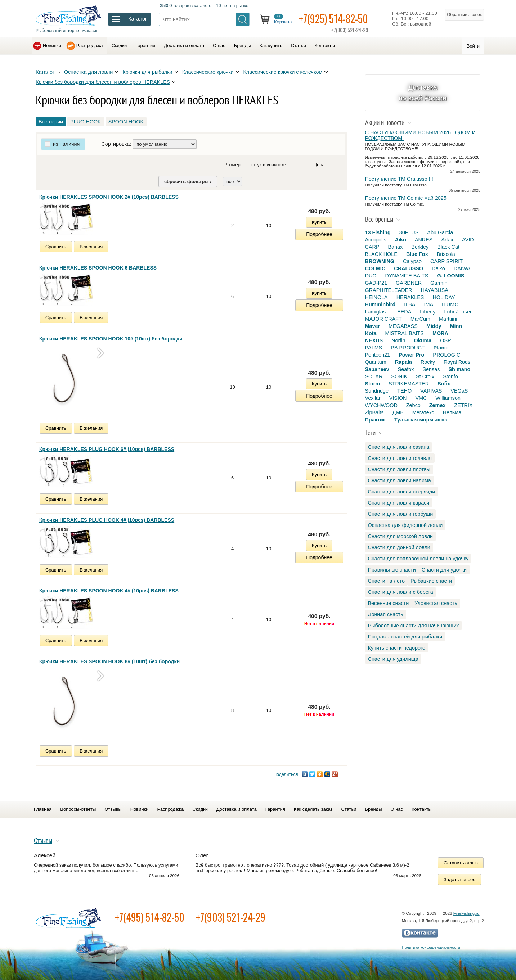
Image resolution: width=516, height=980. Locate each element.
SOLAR (374, 376)
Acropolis (376, 240)
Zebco (413, 405)
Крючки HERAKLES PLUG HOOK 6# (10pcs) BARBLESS (107, 449)
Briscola (446, 254)
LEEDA (403, 312)
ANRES (424, 240)
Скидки (119, 46)
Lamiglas (376, 312)
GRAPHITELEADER (389, 290)
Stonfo (450, 376)
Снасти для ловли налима (400, 480)
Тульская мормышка (421, 420)
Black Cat (448, 247)
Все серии (51, 122)
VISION (398, 398)
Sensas (431, 369)
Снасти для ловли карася (399, 503)
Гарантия (145, 46)
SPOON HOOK (126, 122)
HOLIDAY (444, 297)
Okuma (423, 340)
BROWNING (380, 261)
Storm (373, 384)
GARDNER (409, 283)
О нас (219, 46)
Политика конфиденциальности (431, 947)
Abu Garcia (440, 232)
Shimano (460, 369)
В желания (91, 247)
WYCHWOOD (381, 405)
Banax (395, 247)
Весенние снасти (389, 603)
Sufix (444, 384)
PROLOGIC (447, 355)
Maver (373, 326)
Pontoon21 (378, 355)
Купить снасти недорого (397, 648)
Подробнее (319, 234)
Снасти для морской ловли (401, 536)
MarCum (420, 319)
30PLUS (409, 232)
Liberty (428, 312)
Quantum (376, 362)
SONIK (399, 376)
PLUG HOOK (86, 122)
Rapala (403, 362)
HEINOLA (376, 297)
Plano (441, 348)
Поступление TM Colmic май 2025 (406, 198)
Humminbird (380, 304)
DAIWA (462, 268)
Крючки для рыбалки (147, 72)
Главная (43, 809)
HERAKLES (410, 297)
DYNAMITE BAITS (407, 276)
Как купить (271, 46)
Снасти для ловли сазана (399, 447)
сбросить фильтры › (188, 182)
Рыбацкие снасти (431, 581)
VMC (421, 398)
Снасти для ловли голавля (400, 458)
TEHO (404, 391)
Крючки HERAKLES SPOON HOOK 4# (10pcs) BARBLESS (109, 591)
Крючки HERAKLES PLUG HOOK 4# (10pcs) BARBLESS (107, 520)
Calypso (412, 261)
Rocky (428, 362)
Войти (473, 46)
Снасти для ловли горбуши (401, 514)
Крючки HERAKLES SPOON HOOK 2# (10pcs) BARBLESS (109, 197)
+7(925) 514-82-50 (333, 19)
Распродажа (90, 46)
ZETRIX (463, 405)
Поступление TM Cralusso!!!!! (400, 179)
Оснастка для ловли (89, 72)
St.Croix (425, 376)
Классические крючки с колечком (283, 72)
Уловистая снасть (436, 603)
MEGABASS (403, 326)
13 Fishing (378, 232)
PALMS (374, 348)
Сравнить (56, 247)
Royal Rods (457, 362)
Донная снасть (386, 614)
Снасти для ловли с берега (401, 592)
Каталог (45, 72)
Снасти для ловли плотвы (399, 469)
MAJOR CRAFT (383, 319)
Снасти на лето (386, 581)
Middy (434, 326)
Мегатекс (423, 412)
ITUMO (450, 304)
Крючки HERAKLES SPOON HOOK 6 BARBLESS (98, 268)
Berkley (420, 247)
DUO (371, 276)
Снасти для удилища (393, 659)
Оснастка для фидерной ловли (405, 525)
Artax (447, 240)
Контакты (325, 46)
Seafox (406, 369)
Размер (232, 165)
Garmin (439, 283)
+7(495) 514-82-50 (150, 917)
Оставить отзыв (461, 863)
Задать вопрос (459, 879)
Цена (319, 165)
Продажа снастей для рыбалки (405, 637)
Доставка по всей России (423, 93)
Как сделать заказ (313, 809)
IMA (428, 304)
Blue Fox (417, 254)
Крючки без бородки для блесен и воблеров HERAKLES (103, 82)
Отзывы (113, 809)
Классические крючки (208, 72)
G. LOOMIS (450, 276)
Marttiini (448, 319)
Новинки (52, 46)
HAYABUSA (435, 290)
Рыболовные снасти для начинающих (414, 626)
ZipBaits (374, 412)
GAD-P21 (376, 283)
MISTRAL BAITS (404, 333)
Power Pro (411, 355)
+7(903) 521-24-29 (231, 917)
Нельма (452, 412)
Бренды (243, 46)
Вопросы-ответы (78, 809)
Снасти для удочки (444, 570)
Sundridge (377, 391)
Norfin (398, 340)
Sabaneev (377, 369)
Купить (319, 222)
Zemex (438, 405)
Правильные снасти (392, 570)
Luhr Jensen (459, 312)
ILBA (410, 304)
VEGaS (459, 391)
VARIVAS (431, 391)
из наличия (66, 144)
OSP (445, 340)
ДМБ (398, 412)
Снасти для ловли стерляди (402, 492)
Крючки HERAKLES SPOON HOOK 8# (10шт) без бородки (109, 661)
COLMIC (375, 268)
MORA (440, 333)
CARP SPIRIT (447, 261)
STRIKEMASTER (409, 384)
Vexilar (373, 398)
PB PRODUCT (408, 348)
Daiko (438, 268)
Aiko (401, 240)
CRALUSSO (409, 268)
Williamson (448, 398)
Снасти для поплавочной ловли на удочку (418, 559)
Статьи (299, 46)
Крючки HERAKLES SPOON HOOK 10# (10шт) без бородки (111, 339)
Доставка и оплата (184, 46)
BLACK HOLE (381, 254)
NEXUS (374, 340)
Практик (375, 420)
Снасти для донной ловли (399, 547)
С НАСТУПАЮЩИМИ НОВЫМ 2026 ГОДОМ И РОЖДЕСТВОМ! (421, 135)
